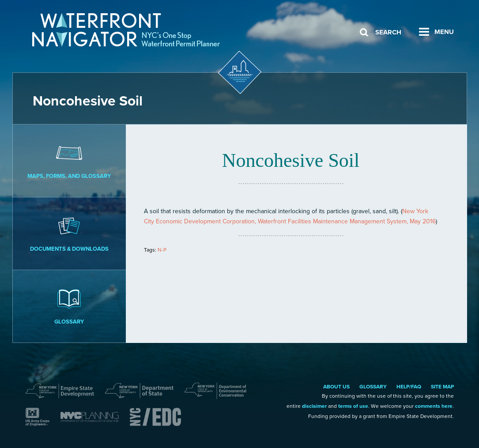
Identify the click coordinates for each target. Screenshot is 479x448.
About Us (336, 387)
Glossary (70, 306)
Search (388, 32)
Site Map (442, 387)
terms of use (353, 406)
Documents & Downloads (70, 233)
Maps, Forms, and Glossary (70, 160)
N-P (162, 250)
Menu (444, 32)
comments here (434, 406)
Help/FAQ (409, 387)
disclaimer (314, 406)
